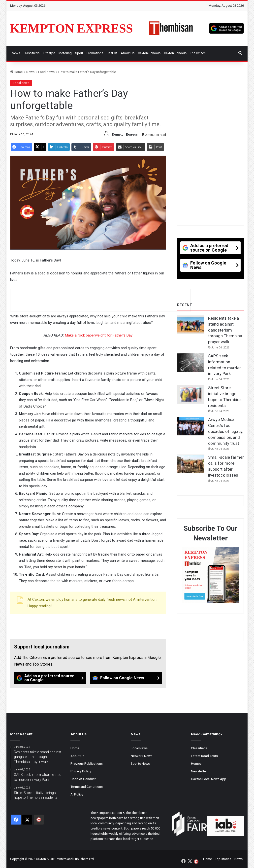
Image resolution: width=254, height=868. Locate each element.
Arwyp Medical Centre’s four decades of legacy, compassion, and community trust (226, 431)
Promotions (95, 53)
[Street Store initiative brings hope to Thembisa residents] (191, 394)
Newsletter (199, 771)
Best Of (112, 53)
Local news (46, 72)
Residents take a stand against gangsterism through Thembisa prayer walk (225, 330)
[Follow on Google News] (126, 678)
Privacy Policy (81, 771)
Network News (142, 756)
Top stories (223, 859)
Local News (139, 748)
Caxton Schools (149, 53)
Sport (79, 53)
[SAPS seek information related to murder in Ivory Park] (191, 363)
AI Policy (77, 794)
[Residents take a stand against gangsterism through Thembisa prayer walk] (191, 325)
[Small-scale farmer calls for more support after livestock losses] (191, 464)
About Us (128, 53)
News (16, 53)
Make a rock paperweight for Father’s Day (99, 335)
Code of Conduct (83, 779)
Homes (196, 763)
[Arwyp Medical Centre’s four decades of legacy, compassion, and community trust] (191, 426)
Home (16, 72)
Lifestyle (49, 53)
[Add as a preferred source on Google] (226, 28)
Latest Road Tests (204, 756)
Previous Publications (87, 763)
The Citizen (198, 53)
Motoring (65, 53)
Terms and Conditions (87, 787)
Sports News (140, 763)
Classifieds (32, 53)
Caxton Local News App (209, 779)
